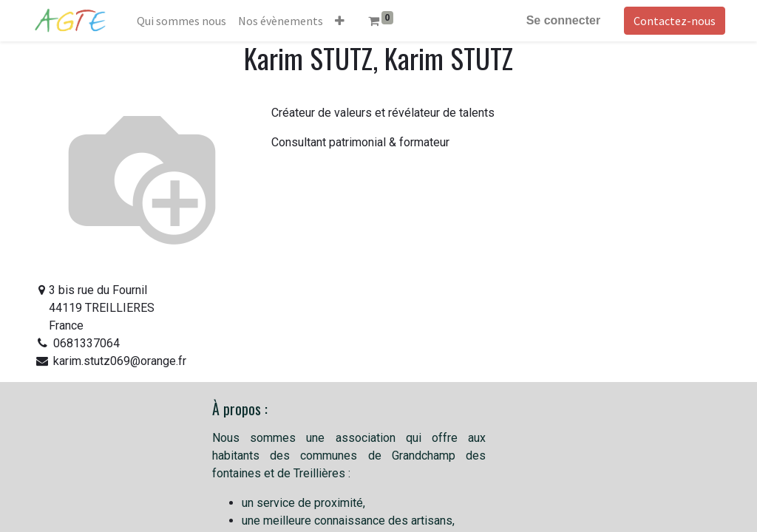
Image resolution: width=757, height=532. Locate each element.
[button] (343, 21)
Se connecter (560, 20)
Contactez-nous (672, 21)
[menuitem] (184, 21)
